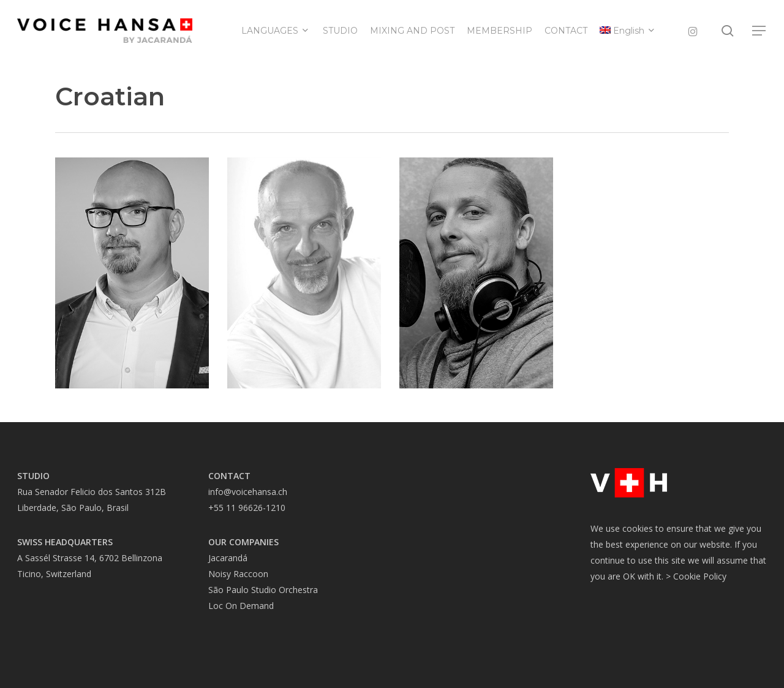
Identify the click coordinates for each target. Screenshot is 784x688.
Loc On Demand (241, 606)
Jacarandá (228, 558)
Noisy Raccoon (238, 574)
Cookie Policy (700, 576)
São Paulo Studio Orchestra (263, 590)
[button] (759, 31)
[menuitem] (628, 31)
